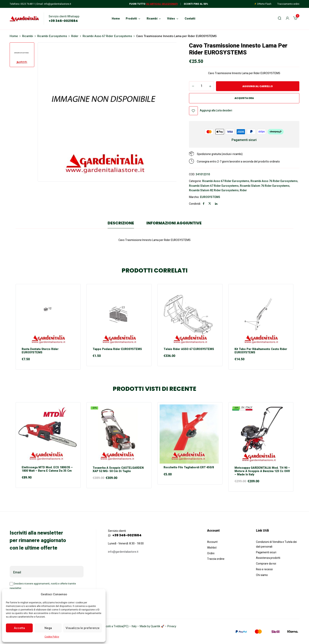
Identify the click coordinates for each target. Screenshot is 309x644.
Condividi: (195, 204)
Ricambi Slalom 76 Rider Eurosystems (265, 186)
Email (17, 572)
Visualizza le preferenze (83, 628)
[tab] (121, 224)
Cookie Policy (52, 637)
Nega (48, 628)
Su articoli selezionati (162, 4)
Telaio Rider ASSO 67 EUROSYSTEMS (189, 349)
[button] (295, 19)
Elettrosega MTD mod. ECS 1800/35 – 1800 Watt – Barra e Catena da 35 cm (47, 469)
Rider (75, 36)
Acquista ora (244, 98)
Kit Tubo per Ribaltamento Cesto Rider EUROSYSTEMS (261, 351)
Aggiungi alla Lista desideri (216, 111)
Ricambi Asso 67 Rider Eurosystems (107, 36)
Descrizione (121, 223)
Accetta (19, 628)
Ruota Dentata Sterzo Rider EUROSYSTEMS (40, 351)
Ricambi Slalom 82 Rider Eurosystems (214, 190)
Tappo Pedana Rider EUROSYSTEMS (117, 349)
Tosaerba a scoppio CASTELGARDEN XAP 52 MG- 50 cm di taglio (118, 470)
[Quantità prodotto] (202, 86)
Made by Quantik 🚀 (152, 626)
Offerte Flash (264, 4)
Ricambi (28, 36)
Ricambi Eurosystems (52, 36)
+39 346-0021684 (63, 21)
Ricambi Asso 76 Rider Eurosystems (274, 181)
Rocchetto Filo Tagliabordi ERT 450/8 (189, 468)
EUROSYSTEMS (210, 197)
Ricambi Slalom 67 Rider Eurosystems (214, 186)
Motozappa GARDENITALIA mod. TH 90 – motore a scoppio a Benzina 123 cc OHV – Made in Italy (262, 471)
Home (14, 36)
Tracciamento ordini (288, 4)
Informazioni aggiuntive (174, 223)
